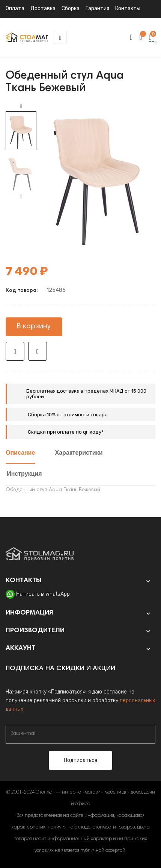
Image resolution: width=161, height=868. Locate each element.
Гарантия (97, 8)
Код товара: (22, 291)
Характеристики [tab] (79, 453)
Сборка (71, 8)
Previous (21, 197)
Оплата (15, 8)
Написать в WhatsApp (43, 594)
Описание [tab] (20, 453)
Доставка (43, 8)
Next (21, 106)
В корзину (34, 326)
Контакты (128, 8)
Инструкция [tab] (24, 474)
